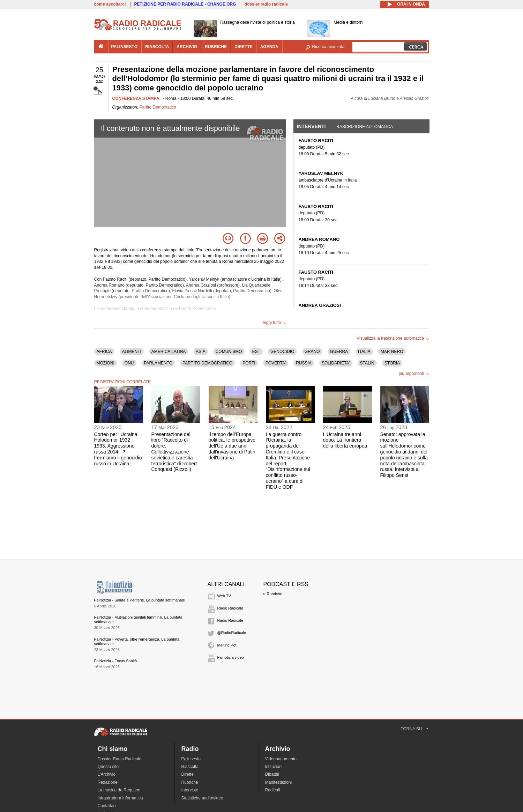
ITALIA (364, 352)
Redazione (108, 782)
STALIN (367, 363)
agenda (269, 47)
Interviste (190, 790)
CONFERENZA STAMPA (136, 98)
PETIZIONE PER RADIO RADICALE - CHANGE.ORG (185, 4)
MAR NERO (392, 352)
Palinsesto (191, 759)
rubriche (216, 47)
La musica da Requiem (119, 790)
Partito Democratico (158, 107)
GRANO (312, 352)
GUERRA (339, 352)
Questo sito (108, 767)
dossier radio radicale (266, 4)
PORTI (249, 363)
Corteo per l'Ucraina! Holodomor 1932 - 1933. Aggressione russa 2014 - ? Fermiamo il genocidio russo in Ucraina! (118, 449)
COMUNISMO (229, 352)
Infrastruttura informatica (120, 798)
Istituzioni (274, 767)
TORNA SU (411, 729)
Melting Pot (227, 645)
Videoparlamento (281, 759)
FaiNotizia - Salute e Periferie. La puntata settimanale (140, 600)
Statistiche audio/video (202, 798)
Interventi (311, 126)
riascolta (157, 47)
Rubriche (275, 594)
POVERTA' (276, 363)
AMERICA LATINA (169, 352)
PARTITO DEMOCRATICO (207, 363)
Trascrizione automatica (364, 127)
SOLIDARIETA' (336, 363)
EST (256, 352)
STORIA (392, 363)
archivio (187, 47)
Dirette (188, 774)
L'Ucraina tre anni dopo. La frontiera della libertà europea (345, 440)
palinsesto (125, 47)
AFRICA (104, 352)
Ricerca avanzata (328, 47)
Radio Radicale (230, 608)
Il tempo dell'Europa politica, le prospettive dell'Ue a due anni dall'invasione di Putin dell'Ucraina (232, 446)
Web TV (224, 596)
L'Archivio (107, 774)
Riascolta (190, 767)
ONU (129, 363)
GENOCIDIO (282, 352)
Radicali (273, 790)
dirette (243, 47)
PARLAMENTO (158, 363)
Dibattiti (272, 774)
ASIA (200, 352)
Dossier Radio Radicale (119, 759)
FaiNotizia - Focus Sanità (116, 661)
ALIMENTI (132, 352)
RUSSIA (304, 363)
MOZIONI (106, 363)
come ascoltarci (110, 4)
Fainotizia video (231, 657)
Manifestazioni (279, 782)
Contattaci (107, 806)
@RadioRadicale (232, 633)
